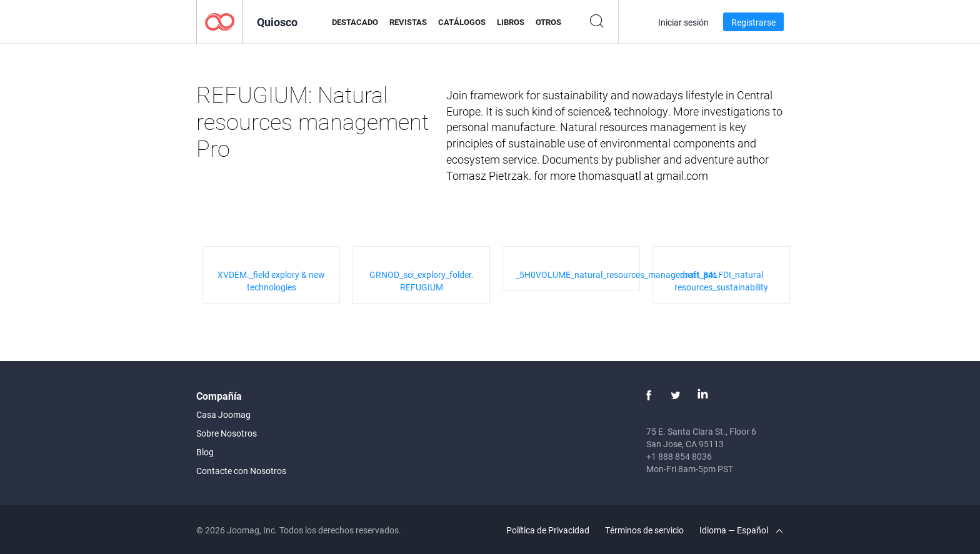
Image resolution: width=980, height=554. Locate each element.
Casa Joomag (223, 414)
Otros (548, 22)
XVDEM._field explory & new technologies (271, 281)
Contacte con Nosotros (241, 471)
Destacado (355, 22)
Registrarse (753, 22)
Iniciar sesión (683, 22)
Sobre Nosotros (227, 433)
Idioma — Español (741, 530)
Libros (511, 22)
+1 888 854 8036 (679, 456)
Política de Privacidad (548, 530)
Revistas (408, 22)
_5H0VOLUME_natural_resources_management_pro (616, 275)
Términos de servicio (644, 530)
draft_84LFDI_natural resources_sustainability (721, 281)
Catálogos (462, 22)
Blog (205, 452)
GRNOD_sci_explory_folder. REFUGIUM (422, 281)
